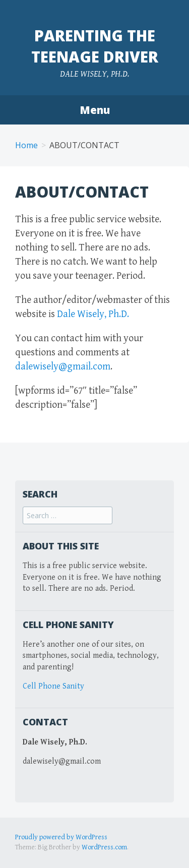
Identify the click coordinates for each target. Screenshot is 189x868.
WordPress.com (104, 847)
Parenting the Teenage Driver (95, 46)
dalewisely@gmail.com (63, 367)
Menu (95, 110)
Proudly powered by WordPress (61, 837)
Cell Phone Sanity (53, 686)
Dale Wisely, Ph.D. (96, 314)
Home (26, 145)
